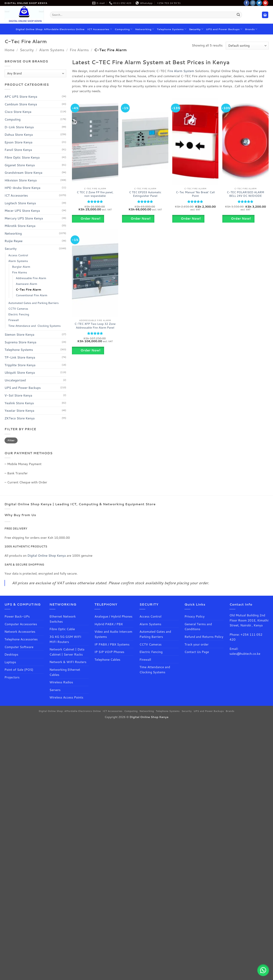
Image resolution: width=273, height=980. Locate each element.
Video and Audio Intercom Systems (113, 634)
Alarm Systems (52, 50)
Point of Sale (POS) (19, 669)
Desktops (11, 654)
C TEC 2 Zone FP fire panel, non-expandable (95, 194)
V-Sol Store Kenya (18, 395)
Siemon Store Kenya (19, 334)
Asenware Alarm (27, 284)
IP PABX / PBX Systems (112, 644)
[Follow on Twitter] (259, 3)
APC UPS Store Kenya (21, 96)
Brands (251, 29)
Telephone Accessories (21, 639)
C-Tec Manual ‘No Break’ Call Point (195, 194)
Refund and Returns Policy (204, 637)
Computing (124, 29)
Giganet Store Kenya (20, 165)
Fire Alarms (79, 50)
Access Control (18, 255)
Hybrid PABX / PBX (109, 624)
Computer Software (19, 647)
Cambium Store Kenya (21, 104)
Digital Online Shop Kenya (47, 555)
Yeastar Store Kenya (19, 410)
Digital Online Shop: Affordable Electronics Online (50, 29)
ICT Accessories (100, 29)
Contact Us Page (197, 652)
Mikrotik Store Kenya (20, 226)
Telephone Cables (107, 659)
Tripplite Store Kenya (20, 365)
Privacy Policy (195, 616)
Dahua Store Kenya (19, 134)
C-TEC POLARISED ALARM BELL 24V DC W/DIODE (246, 194)
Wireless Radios (61, 682)
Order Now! (90, 218)
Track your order (197, 644)
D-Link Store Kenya (19, 127)
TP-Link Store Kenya (20, 357)
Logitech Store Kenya (20, 203)
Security (196, 29)
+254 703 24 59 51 (169, 3)
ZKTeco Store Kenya (20, 418)
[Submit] (238, 15)
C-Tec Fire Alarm (28, 289)
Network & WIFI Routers (68, 662)
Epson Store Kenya (18, 142)
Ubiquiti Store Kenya (20, 372)
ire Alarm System (182, 71)
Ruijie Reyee (14, 241)
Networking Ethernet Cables (65, 672)
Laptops (10, 662)
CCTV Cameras (18, 309)
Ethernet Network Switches (63, 619)
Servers (55, 690)
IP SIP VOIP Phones (109, 652)
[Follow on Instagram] (253, 3)
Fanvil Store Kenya (18, 150)
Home (10, 50)
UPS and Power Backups (224, 29)
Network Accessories (20, 631)
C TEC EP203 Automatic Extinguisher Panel (145, 194)
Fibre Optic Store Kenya (22, 157)
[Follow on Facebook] (246, 3)
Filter (11, 440)
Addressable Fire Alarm (31, 278)
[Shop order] (247, 46)
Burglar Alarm (21, 267)
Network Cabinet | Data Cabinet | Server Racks (67, 652)
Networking (145, 29)
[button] (265, 15)
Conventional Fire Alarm (32, 295)
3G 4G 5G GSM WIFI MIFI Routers (65, 639)
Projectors (12, 677)
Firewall (14, 320)
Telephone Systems (172, 29)
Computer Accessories (21, 624)
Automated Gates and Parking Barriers (33, 303)
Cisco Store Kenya (18, 112)
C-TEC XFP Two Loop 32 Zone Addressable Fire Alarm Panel (95, 326)
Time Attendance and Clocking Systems (34, 326)
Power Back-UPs (17, 616)
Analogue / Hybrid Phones (113, 616)
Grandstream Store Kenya (23, 172)
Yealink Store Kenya (19, 403)
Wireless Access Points (66, 697)
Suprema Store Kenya (20, 342)
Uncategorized (15, 380)
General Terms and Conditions (198, 627)
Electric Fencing (19, 314)
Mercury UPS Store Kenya (24, 218)
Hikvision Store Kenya (21, 180)
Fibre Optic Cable (62, 629)
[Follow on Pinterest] (265, 3)
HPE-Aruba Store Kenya (22, 188)
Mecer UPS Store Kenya (22, 210)
